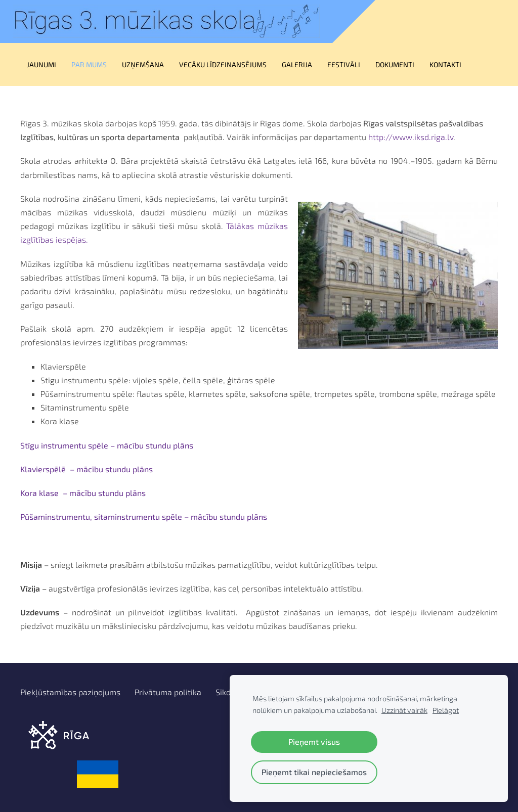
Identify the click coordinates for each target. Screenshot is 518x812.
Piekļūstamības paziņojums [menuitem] (70, 692)
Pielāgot (446, 710)
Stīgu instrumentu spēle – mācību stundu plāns (107, 445)
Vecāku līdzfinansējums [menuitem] (223, 64)
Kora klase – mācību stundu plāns (83, 493)
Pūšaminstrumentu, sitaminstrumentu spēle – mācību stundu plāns (144, 516)
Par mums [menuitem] (89, 64)
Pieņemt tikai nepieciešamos (314, 772)
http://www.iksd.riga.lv (411, 137)
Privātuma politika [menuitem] (168, 692)
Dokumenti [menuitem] (395, 64)
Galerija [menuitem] (297, 64)
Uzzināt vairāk (404, 710)
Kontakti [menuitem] (445, 64)
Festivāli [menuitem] (344, 64)
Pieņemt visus (314, 741)
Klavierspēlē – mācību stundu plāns (87, 469)
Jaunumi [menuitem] (41, 64)
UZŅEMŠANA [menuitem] (143, 64)
